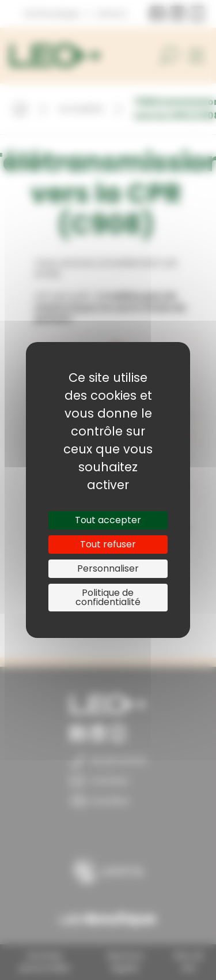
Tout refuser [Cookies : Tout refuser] (108, 544)
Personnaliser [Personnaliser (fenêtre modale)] (108, 568)
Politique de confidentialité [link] (108, 597)
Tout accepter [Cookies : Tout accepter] (108, 520)
